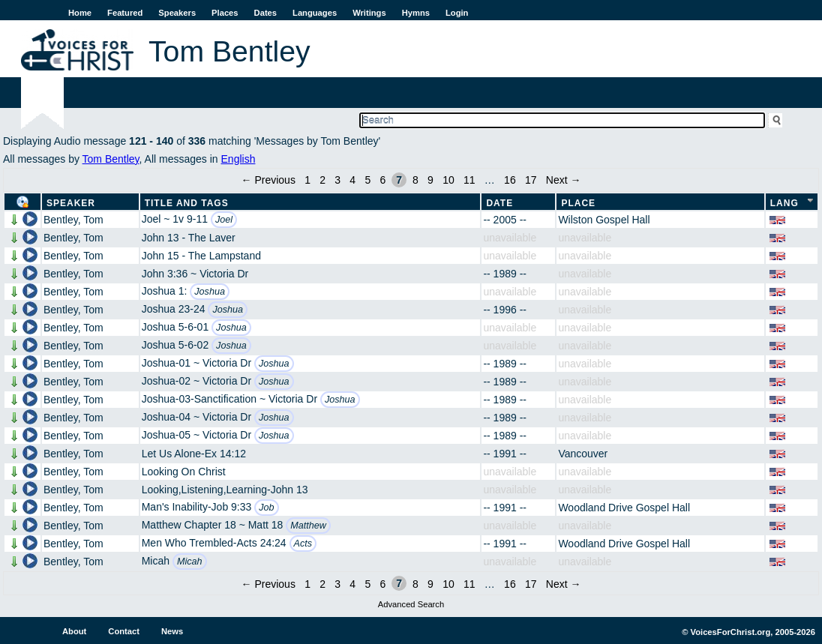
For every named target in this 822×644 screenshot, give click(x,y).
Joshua (210, 292)
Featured (125, 13)
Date (499, 203)
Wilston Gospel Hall (604, 220)
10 (448, 180)
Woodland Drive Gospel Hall (624, 508)
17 (531, 180)
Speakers (177, 13)
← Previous (268, 180)
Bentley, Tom (73, 220)
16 (510, 180)
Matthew (308, 526)
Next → (564, 180)
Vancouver (583, 454)
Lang (784, 203)
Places (225, 13)
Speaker (71, 203)
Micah (190, 562)
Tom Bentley (111, 159)
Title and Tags (187, 203)
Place (578, 203)
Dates (265, 13)
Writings (369, 13)
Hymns (416, 13)
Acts (303, 544)
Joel (224, 220)
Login (457, 13)
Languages (315, 13)
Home (80, 13)
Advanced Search (411, 604)
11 (469, 180)
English (238, 159)
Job (266, 508)
